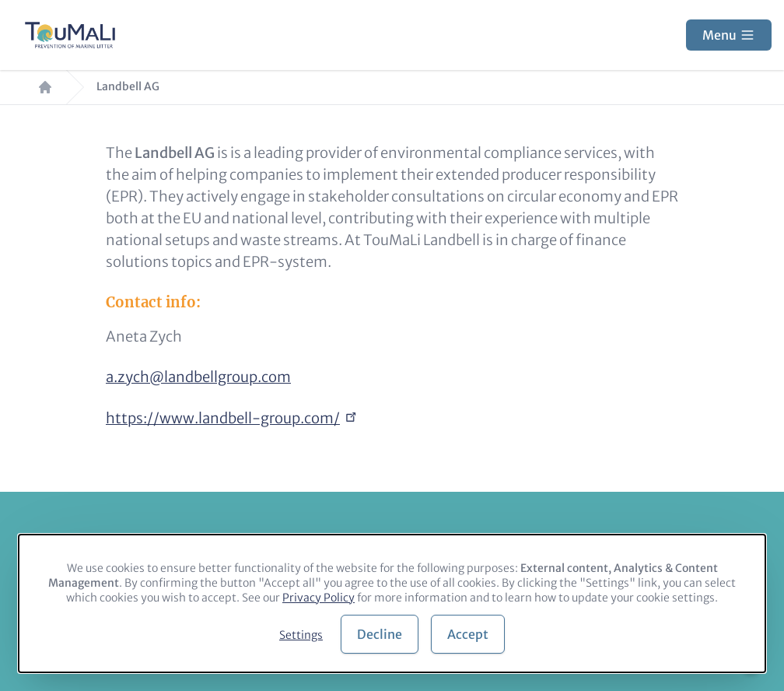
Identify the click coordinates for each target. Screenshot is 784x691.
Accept (468, 634)
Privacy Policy (318, 598)
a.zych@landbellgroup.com (198, 377)
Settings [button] (301, 635)
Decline (380, 634)
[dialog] (392, 603)
